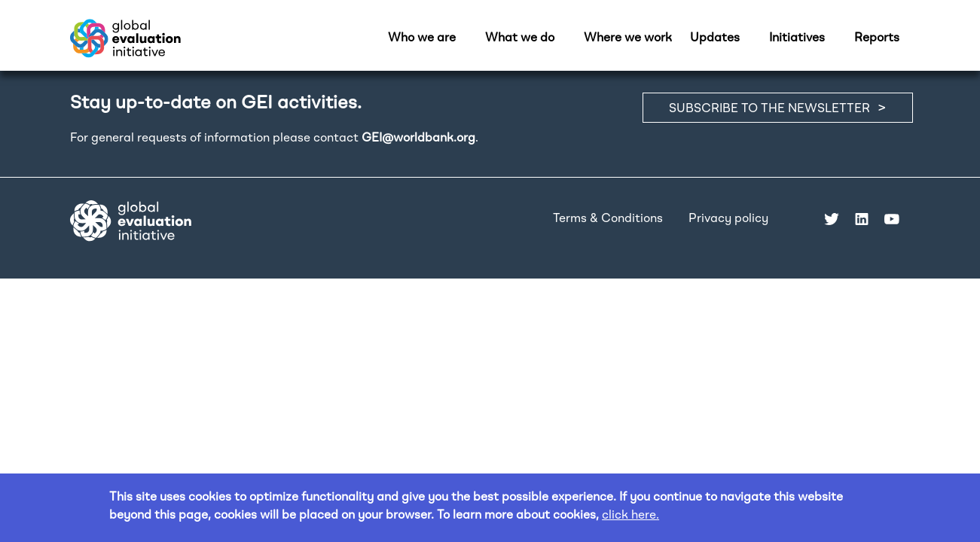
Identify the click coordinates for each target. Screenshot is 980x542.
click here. (630, 516)
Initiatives (797, 38)
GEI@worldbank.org (418, 139)
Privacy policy (728, 219)
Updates (715, 38)
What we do (520, 38)
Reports (877, 38)
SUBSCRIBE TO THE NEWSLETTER (769, 109)
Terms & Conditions (608, 219)
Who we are (422, 38)
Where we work (628, 38)
